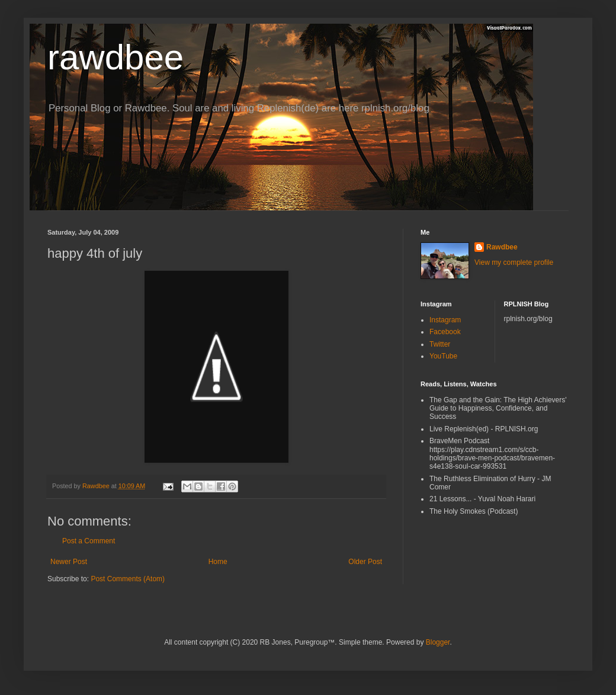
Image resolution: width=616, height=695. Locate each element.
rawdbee (115, 57)
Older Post (365, 562)
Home (218, 562)
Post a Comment (89, 541)
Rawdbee (502, 247)
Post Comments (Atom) (128, 579)
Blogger (438, 642)
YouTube (443, 356)
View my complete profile (514, 262)
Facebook (445, 332)
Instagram (445, 320)
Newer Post (69, 562)
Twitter (440, 344)
